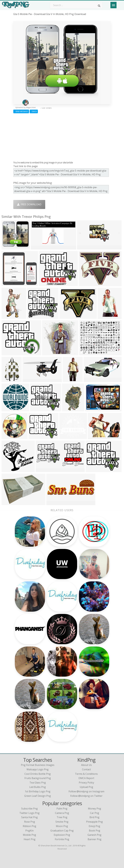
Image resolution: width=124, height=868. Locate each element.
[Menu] (113, 5)
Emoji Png (94, 826)
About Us (86, 765)
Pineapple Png (94, 822)
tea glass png (38, 783)
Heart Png (30, 839)
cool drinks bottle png (38, 774)
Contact (86, 769)
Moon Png (62, 826)
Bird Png (94, 817)
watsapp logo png (38, 769)
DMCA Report (86, 778)
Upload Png (86, 787)
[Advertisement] (62, 136)
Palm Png (62, 809)
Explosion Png (62, 835)
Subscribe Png (29, 809)
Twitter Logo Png (29, 813)
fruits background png (38, 778)
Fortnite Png (62, 839)
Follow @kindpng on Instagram (86, 791)
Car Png (95, 813)
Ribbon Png (29, 826)
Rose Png (30, 822)
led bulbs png (38, 787)
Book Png (95, 831)
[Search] (99, 6)
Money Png (95, 809)
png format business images (38, 765)
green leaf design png (38, 796)
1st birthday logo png (38, 791)
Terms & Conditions (86, 774)
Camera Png (62, 813)
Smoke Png (62, 822)
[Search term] (76, 5)
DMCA (34, 111)
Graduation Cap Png (62, 831)
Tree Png (62, 817)
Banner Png (95, 839)
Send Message (21, 111)
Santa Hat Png (29, 817)
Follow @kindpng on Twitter (86, 796)
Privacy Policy (86, 783)
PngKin (29, 831)
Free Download (29, 204)
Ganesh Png (94, 835)
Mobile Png (29, 835)
